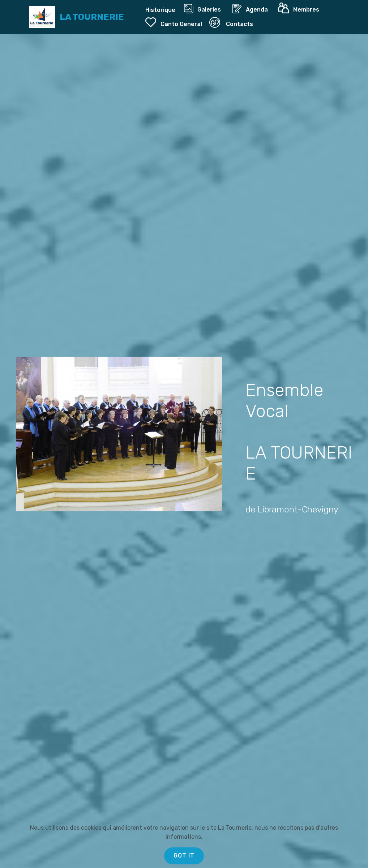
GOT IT (184, 856)
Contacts (231, 22)
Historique (161, 10)
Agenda (251, 9)
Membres (300, 8)
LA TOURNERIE (92, 17)
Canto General (174, 22)
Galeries (204, 9)
